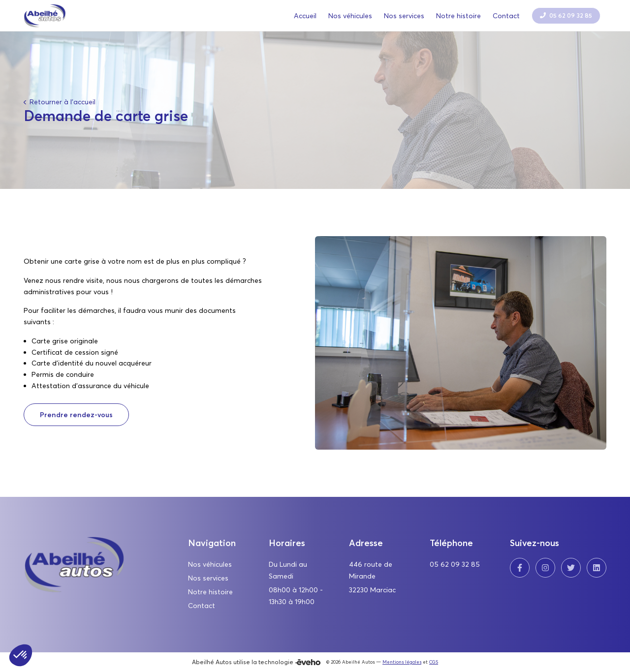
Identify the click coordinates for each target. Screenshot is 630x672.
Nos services (208, 578)
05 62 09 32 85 (455, 564)
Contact (202, 606)
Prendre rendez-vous (76, 415)
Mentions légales (402, 662)
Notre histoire (210, 592)
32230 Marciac (372, 590)
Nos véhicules (210, 564)
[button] (21, 655)
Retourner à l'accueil (62, 102)
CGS (434, 662)
